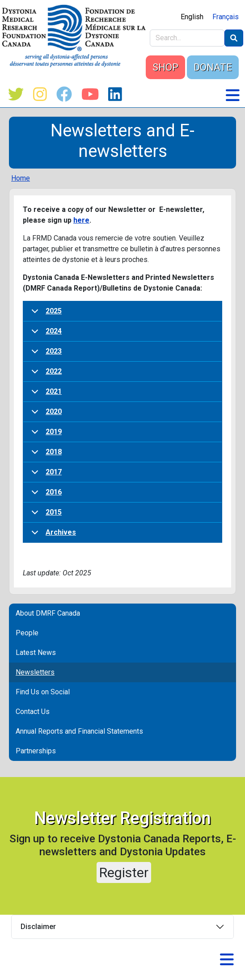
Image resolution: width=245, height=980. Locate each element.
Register (124, 872)
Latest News (36, 653)
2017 (45, 475)
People (27, 633)
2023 (45, 354)
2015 (45, 515)
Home (21, 178)
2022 (45, 374)
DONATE (213, 67)
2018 (45, 455)
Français (226, 17)
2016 (45, 495)
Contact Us (33, 712)
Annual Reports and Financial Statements (79, 731)
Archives (52, 535)
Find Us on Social (43, 692)
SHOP (165, 67)
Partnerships (36, 751)
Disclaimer (38, 927)
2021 (45, 395)
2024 (45, 334)
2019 (45, 435)
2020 (45, 415)
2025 (45, 314)
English (192, 17)
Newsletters (35, 672)
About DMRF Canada (48, 613)
